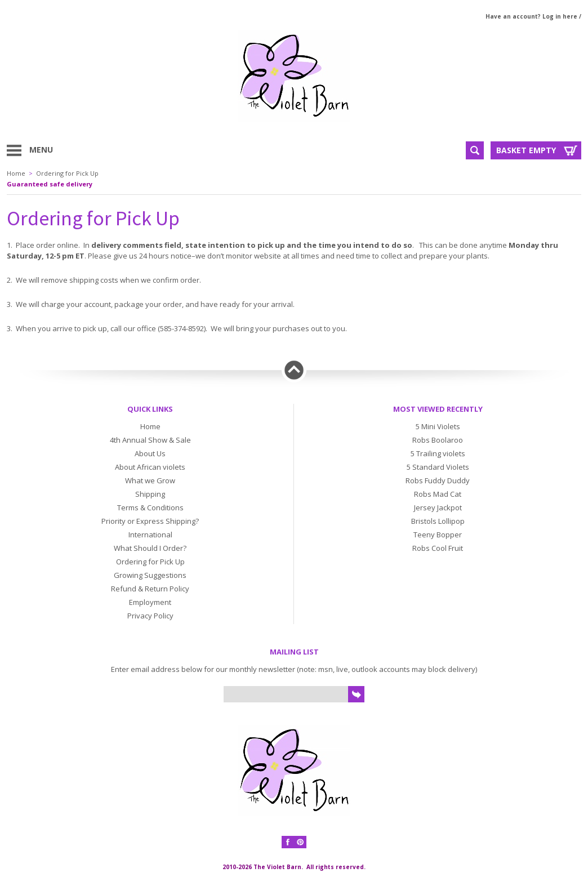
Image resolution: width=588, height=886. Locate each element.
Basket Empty (526, 150)
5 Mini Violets (438, 426)
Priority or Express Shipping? (150, 521)
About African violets (150, 467)
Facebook (288, 842)
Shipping (150, 494)
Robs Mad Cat (438, 494)
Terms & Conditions (150, 507)
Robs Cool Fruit (438, 548)
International (150, 535)
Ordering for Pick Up (67, 173)
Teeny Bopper (438, 535)
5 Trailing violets (438, 453)
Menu (41, 150)
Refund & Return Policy (150, 589)
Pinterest (300, 842)
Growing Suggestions (150, 575)
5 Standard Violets (438, 467)
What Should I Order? (150, 548)
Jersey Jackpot (438, 507)
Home (16, 173)
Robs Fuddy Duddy (438, 480)
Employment (150, 602)
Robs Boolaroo (438, 440)
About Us (150, 453)
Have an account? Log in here (531, 16)
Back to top (294, 370)
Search (475, 150)
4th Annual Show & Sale (150, 440)
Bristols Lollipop (438, 521)
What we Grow (150, 480)
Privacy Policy (150, 616)
